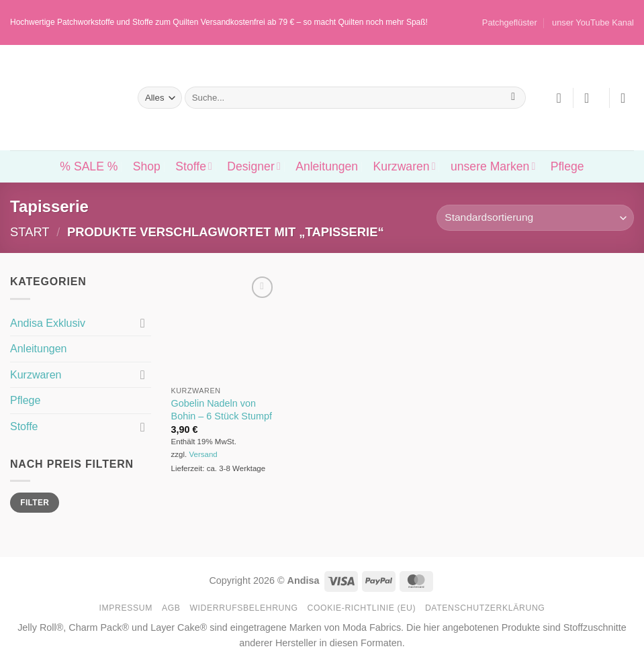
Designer (254, 166)
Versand (203, 454)
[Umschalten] (143, 323)
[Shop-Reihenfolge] (535, 218)
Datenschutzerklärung (485, 608)
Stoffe (194, 166)
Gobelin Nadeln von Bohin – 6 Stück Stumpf (222, 410)
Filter (35, 503)
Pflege (567, 166)
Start (30, 232)
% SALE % (89, 166)
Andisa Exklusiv (48, 323)
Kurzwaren (404, 166)
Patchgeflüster (510, 22)
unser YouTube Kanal (593, 22)
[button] (591, 98)
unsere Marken (493, 166)
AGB (171, 608)
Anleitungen (327, 166)
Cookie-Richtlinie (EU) (361, 608)
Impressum (126, 608)
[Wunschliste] (559, 98)
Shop (147, 166)
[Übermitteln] (513, 98)
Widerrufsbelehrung (243, 608)
